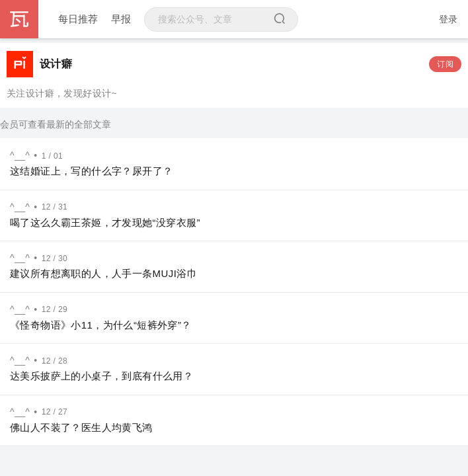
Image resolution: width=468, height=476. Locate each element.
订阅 (445, 64)
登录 (448, 19)
